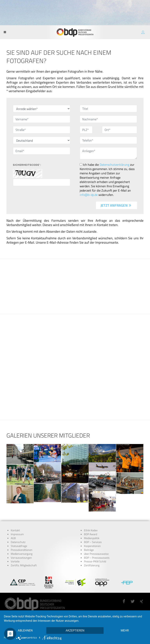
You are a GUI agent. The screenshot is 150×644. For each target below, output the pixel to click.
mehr (125, 630)
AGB (13, 538)
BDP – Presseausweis (97, 558)
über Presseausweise (96, 554)
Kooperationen (92, 546)
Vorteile (15, 561)
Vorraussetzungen (21, 558)
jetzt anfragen (116, 205)
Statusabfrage (19, 546)
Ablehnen (25, 630)
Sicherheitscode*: (27, 165)
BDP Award (91, 534)
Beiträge (89, 550)
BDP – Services (93, 542)
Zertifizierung (92, 565)
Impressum (17, 534)
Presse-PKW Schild (95, 561)
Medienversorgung (22, 554)
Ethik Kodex (91, 530)
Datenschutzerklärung (114, 165)
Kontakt (15, 530)
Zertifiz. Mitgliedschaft (24, 565)
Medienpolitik (92, 538)
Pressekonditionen (22, 550)
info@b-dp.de (89, 195)
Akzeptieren (75, 630)
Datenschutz (18, 542)
